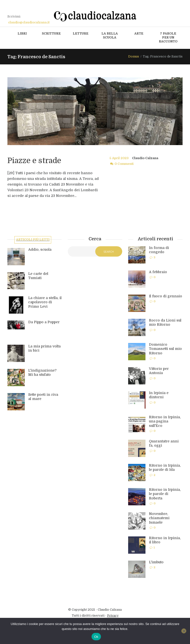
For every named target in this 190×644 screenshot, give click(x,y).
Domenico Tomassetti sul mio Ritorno (165, 349)
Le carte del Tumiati (38, 276)
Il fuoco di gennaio (166, 296)
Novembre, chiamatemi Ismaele (159, 518)
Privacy (113, 616)
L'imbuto (156, 562)
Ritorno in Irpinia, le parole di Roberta (165, 494)
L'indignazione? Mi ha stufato (42, 373)
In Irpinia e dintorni (159, 395)
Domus (134, 57)
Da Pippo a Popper (44, 322)
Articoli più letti (33, 240)
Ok (96, 637)
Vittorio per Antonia (159, 371)
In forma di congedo (159, 250)
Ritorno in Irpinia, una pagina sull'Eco (165, 421)
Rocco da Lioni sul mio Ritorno (165, 322)
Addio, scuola (40, 250)
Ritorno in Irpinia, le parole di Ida (165, 468)
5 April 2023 (119, 158)
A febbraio (158, 272)
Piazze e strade (36, 161)
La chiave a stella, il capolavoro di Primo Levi (45, 303)
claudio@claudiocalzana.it (29, 22)
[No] (184, 631)
